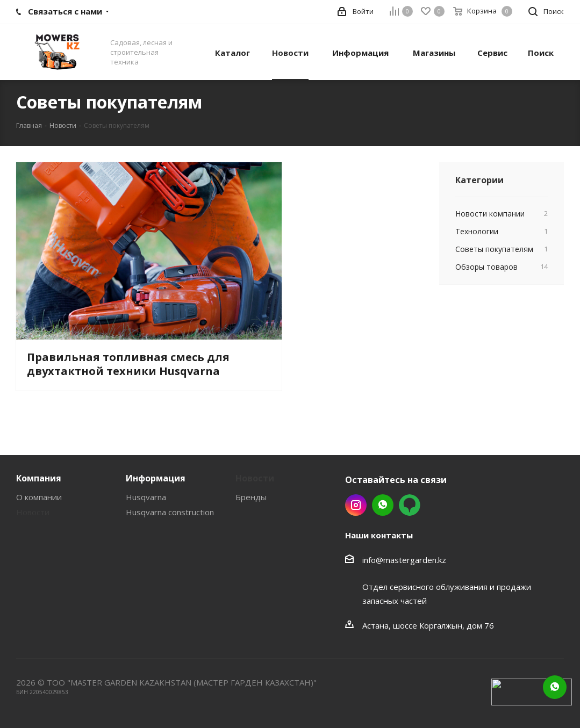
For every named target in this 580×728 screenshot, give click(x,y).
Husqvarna (146, 497)
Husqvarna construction (170, 512)
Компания (39, 478)
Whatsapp (383, 505)
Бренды (251, 497)
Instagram (356, 505)
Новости (33, 512)
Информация (156, 478)
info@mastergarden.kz (404, 560)
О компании (39, 497)
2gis (410, 505)
